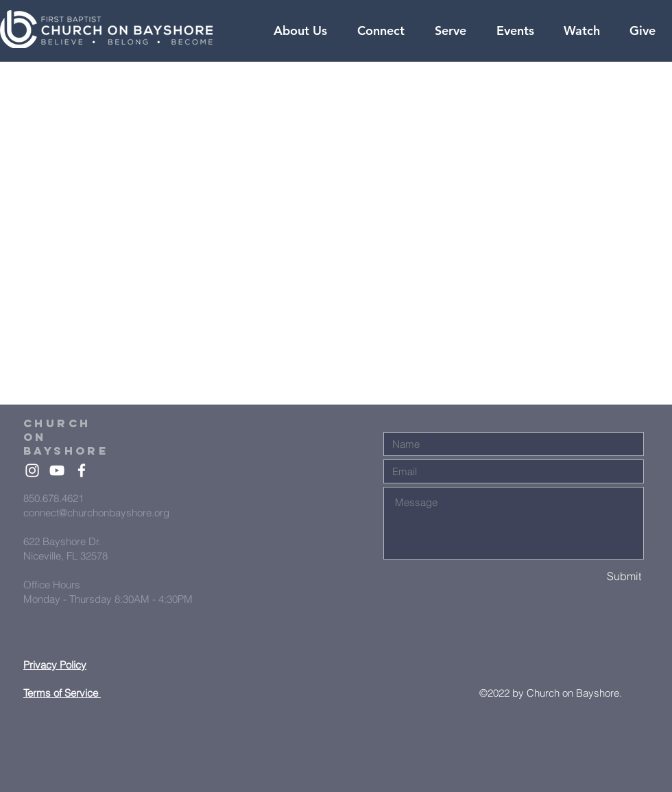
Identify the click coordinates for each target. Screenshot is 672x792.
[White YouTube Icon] (57, 470)
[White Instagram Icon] (32, 470)
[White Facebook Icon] (82, 470)
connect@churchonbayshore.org (96, 513)
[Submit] (593, 576)
